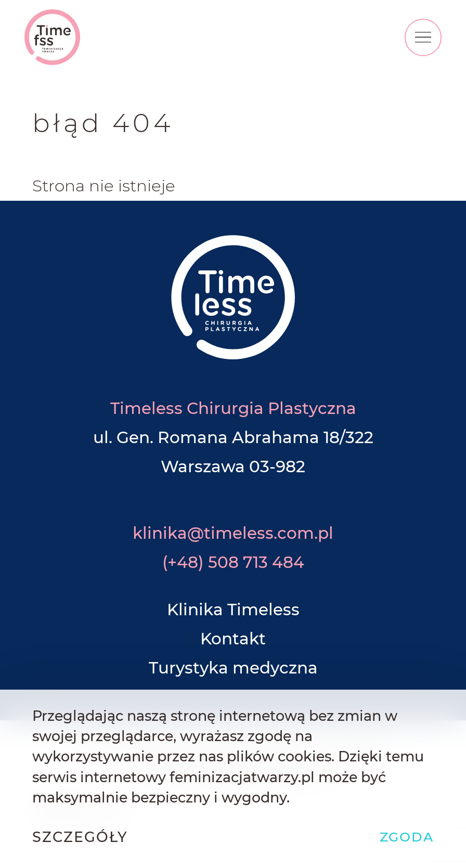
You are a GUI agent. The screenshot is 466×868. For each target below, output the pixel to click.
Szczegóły (80, 837)
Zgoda (407, 837)
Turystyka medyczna (233, 668)
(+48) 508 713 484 (233, 562)
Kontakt (233, 639)
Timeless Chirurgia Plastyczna (233, 408)
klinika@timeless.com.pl (233, 533)
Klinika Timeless (233, 610)
